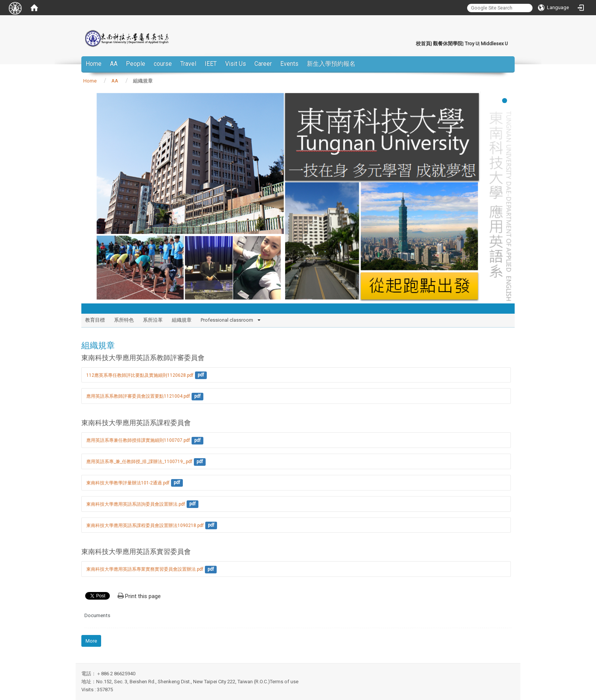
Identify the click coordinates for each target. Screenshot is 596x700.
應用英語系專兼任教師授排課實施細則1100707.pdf (138, 440)
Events (289, 64)
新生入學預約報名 (331, 64)
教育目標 (95, 320)
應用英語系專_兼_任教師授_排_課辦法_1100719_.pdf (139, 462)
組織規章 (182, 320)
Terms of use (284, 682)
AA (114, 64)
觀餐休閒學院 (448, 44)
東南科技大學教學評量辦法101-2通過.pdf (128, 483)
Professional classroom (227, 320)
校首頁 (423, 44)
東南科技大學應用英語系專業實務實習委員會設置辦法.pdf (145, 569)
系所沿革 (153, 320)
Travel (188, 64)
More (91, 641)
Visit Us (235, 64)
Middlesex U (494, 44)
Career (263, 64)
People (136, 64)
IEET (211, 64)
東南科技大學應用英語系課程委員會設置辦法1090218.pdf (145, 525)
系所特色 (124, 320)
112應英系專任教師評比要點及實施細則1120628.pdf (140, 375)
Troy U (472, 44)
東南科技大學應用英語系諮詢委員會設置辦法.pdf (136, 504)
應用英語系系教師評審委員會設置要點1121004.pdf (138, 396)
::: (412, 44)
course (163, 64)
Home (94, 64)
